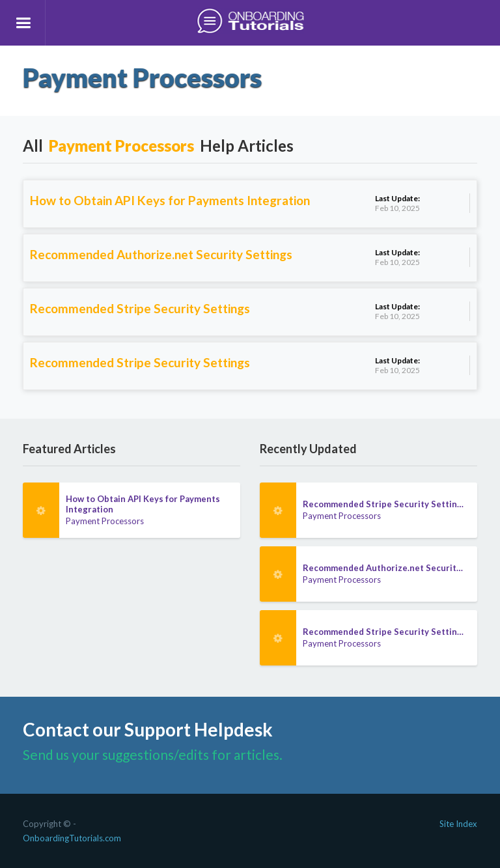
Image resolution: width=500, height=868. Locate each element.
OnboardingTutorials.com (72, 838)
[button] (23, 23)
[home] (250, 23)
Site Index (458, 824)
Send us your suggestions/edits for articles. (153, 754)
